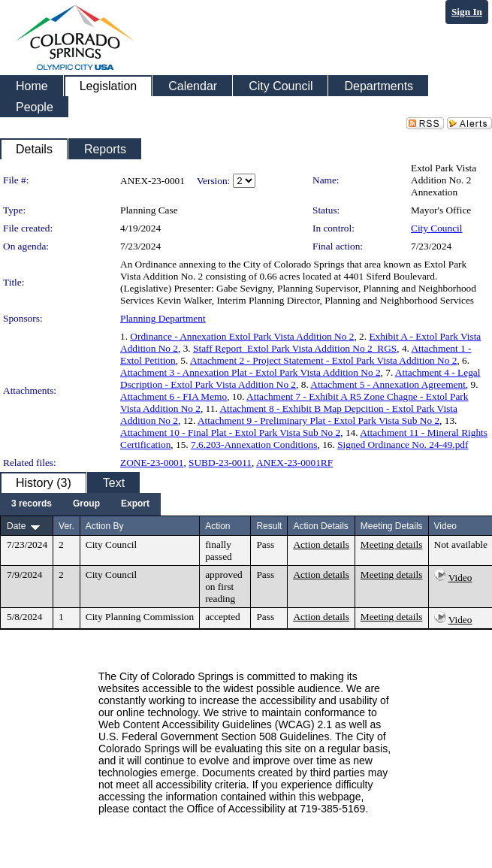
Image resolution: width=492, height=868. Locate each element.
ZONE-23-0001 (152, 463)
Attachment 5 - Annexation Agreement (388, 384)
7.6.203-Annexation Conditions (254, 445)
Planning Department (163, 318)
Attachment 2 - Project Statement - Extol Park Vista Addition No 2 (323, 360)
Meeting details (392, 544)
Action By (105, 526)
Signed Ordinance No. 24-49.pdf (403, 445)
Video (460, 578)
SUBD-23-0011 (220, 463)
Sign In (467, 12)
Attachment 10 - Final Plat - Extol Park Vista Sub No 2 (230, 432)
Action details (321, 544)
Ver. (66, 526)
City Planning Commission (140, 617)
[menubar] (80, 504)
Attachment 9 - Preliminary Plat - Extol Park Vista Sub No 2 (318, 420)
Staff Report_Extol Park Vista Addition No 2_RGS (295, 348)
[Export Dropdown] (135, 504)
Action (217, 526)
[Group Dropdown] (86, 504)
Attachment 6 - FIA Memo (174, 396)
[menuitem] (32, 504)
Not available (461, 544)
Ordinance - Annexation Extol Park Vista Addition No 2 (242, 336)
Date (16, 526)
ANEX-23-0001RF (294, 463)
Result (269, 526)
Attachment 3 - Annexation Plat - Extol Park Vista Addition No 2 (251, 372)
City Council (437, 228)
